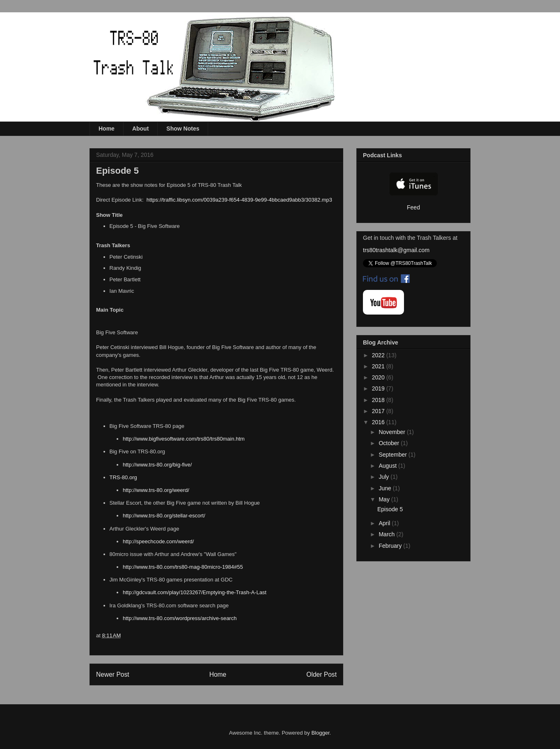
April (385, 523)
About (140, 129)
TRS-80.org (123, 477)
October (390, 443)
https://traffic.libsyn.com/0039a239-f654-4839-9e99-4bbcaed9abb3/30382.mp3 (239, 200)
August (388, 466)
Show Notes (183, 129)
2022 (379, 355)
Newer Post (113, 674)
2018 (379, 400)
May (385, 499)
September (393, 455)
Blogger (320, 733)
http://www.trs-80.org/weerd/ (156, 490)
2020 (379, 377)
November (392, 432)
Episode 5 (390, 509)
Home (107, 129)
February (391, 546)
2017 (379, 411)
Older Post (321, 674)
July (384, 477)
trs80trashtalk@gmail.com (396, 250)
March (387, 534)
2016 (379, 422)
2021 (379, 366)
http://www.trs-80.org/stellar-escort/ (164, 516)
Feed (413, 207)
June (386, 488)
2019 (379, 388)
